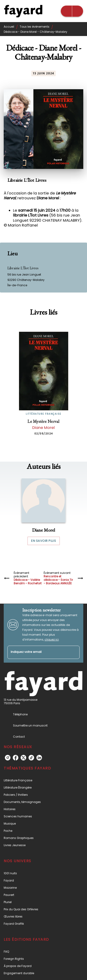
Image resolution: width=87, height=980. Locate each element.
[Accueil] (23, 11)
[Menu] (72, 11)
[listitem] (8, 758)
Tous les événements (35, 27)
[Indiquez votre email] (38, 652)
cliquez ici (52, 640)
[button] (44, 512)
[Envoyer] (74, 652)
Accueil (9, 27)
